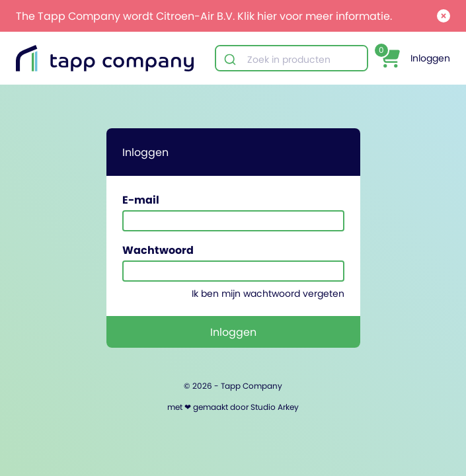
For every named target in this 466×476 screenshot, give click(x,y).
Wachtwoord (158, 250)
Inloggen (430, 58)
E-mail (141, 200)
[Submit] (232, 59)
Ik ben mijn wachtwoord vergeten (268, 294)
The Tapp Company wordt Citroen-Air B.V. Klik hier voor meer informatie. (204, 16)
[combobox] (291, 59)
